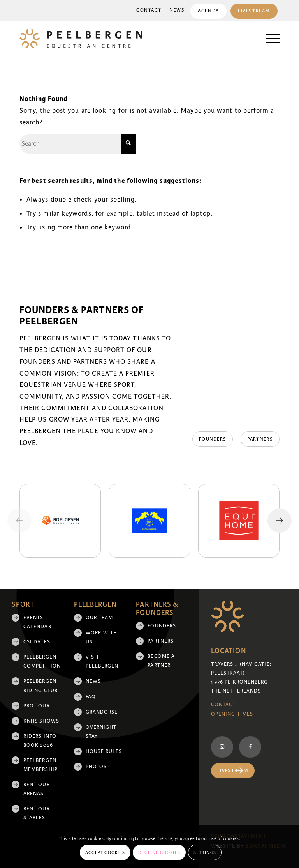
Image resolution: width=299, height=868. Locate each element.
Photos (96, 767)
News (176, 10)
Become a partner (161, 661)
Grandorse (102, 712)
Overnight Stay (101, 732)
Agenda (208, 11)
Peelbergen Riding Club (40, 686)
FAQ (91, 697)
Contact (148, 10)
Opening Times (232, 714)
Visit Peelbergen (102, 662)
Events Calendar (37, 622)
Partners (161, 641)
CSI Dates (37, 642)
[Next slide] (280, 521)
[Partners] (260, 439)
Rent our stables (37, 813)
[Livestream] (233, 771)
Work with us (102, 637)
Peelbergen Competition (42, 662)
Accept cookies (105, 852)
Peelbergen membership (40, 765)
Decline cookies (159, 852)
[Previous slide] (19, 521)
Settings (205, 852)
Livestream (254, 11)
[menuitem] (148, 11)
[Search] (78, 144)
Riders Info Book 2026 (40, 741)
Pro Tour (37, 706)
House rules (104, 751)
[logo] (81, 39)
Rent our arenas (37, 789)
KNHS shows (41, 721)
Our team (99, 618)
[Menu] (269, 39)
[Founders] (210, 439)
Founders (162, 626)
